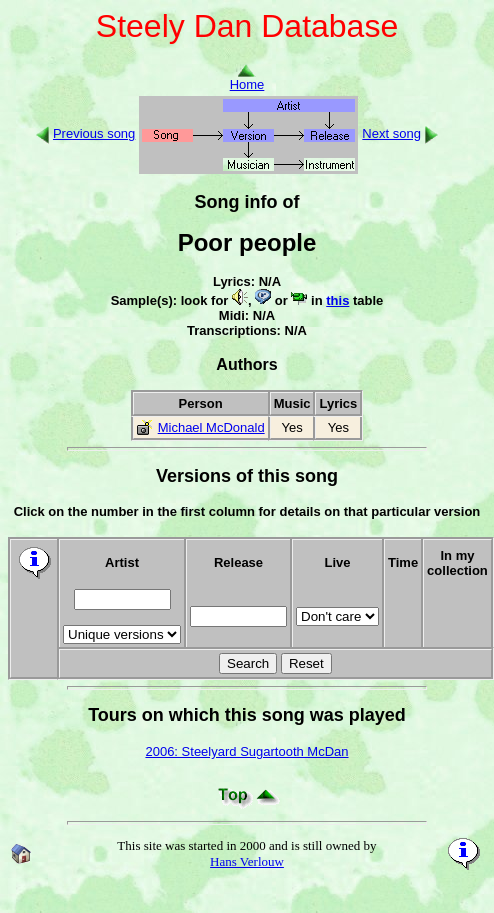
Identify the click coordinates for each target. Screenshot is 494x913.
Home (247, 78)
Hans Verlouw (247, 861)
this (337, 300)
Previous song (94, 133)
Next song (391, 133)
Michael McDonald (211, 427)
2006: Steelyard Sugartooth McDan (246, 751)
